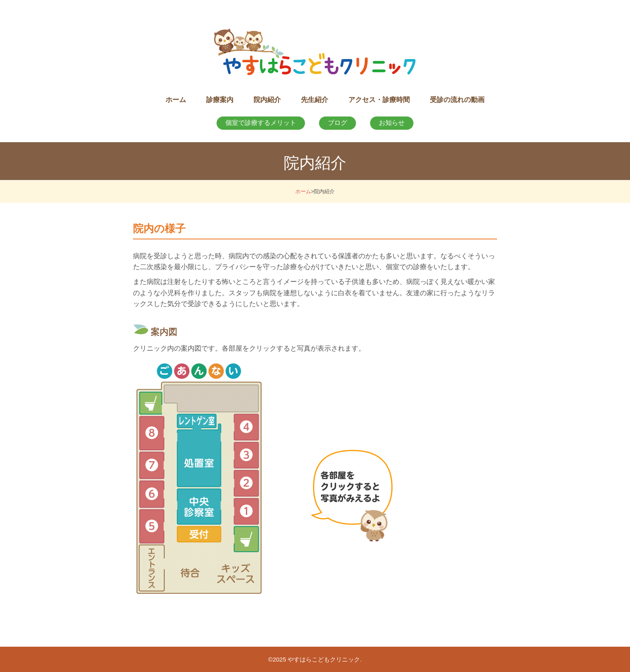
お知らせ (392, 123)
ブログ (337, 123)
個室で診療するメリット (261, 123)
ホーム (303, 191)
